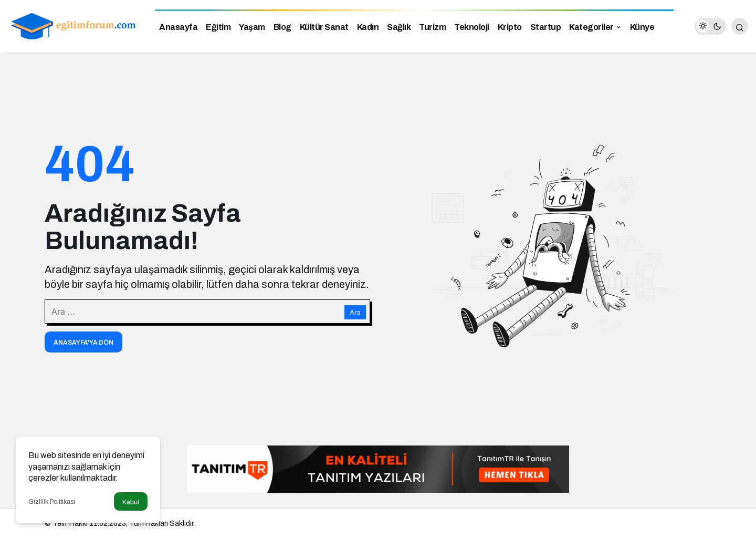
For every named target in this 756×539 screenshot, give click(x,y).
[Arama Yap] (740, 26)
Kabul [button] (131, 502)
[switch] (710, 26)
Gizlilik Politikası (52, 502)
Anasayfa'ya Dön (83, 343)
